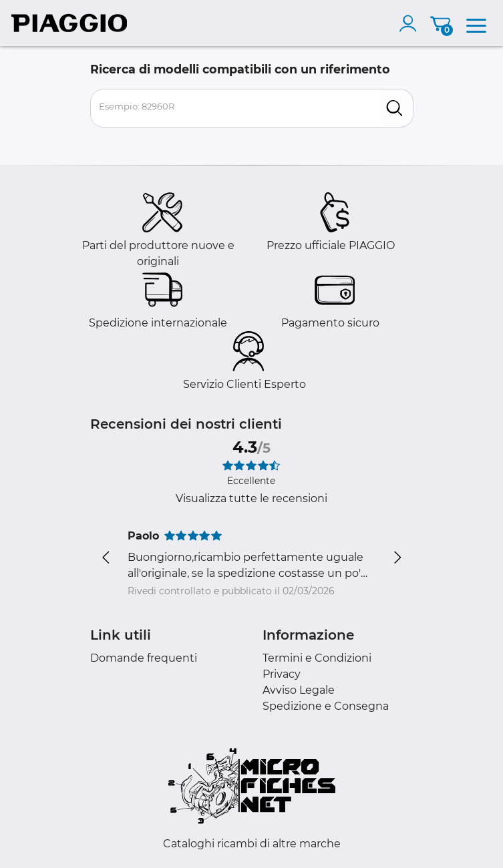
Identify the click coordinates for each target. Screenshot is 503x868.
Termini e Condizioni (317, 658)
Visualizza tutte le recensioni (251, 498)
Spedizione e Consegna (326, 706)
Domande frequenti (144, 658)
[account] (411, 23)
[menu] (476, 23)
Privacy (282, 674)
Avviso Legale (299, 690)
